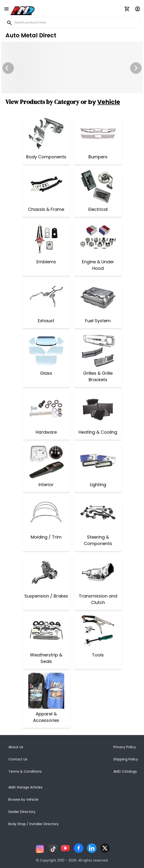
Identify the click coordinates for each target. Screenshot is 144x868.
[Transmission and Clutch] (98, 573)
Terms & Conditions (25, 771)
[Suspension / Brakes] (46, 573)
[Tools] (98, 632)
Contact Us (18, 759)
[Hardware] (46, 409)
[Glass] (46, 350)
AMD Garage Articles (25, 787)
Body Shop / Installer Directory (34, 824)
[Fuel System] (98, 298)
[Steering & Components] (98, 514)
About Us (16, 747)
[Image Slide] (72, 67)
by (104, 102)
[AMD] (23, 10)
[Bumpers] (98, 134)
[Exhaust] (46, 298)
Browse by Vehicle (23, 799)
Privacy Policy (125, 747)
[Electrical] (98, 186)
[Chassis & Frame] (46, 186)
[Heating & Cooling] (98, 409)
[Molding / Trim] (46, 514)
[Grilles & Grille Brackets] (98, 350)
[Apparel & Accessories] (46, 691)
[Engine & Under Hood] (98, 239)
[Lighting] (98, 461)
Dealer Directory (22, 812)
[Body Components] (46, 134)
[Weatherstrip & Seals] (46, 632)
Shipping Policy (126, 759)
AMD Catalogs (125, 771)
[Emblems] (46, 239)
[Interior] (46, 461)
